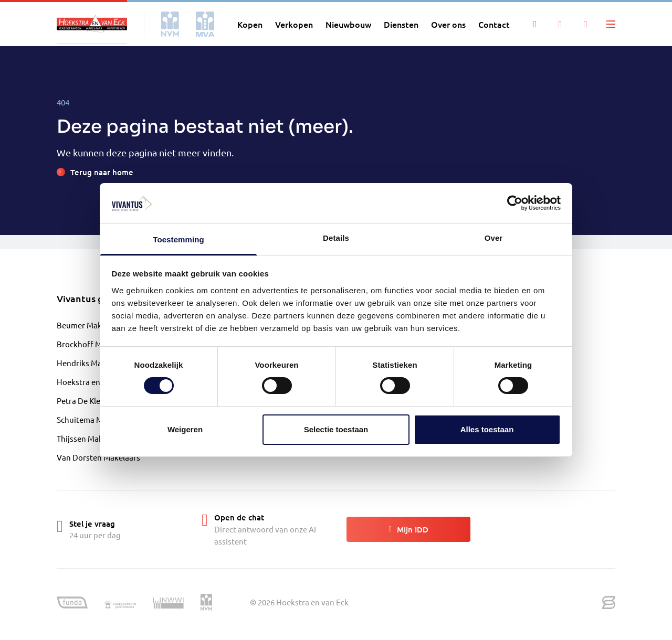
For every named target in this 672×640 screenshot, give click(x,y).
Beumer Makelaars (90, 325)
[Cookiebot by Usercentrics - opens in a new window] (515, 203)
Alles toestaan (487, 429)
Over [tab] (494, 238)
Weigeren (185, 429)
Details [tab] (336, 238)
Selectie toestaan (336, 429)
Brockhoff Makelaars (94, 344)
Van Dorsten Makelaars (98, 457)
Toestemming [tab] (178, 239)
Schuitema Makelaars (95, 419)
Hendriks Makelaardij (95, 363)
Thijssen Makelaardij (93, 438)
